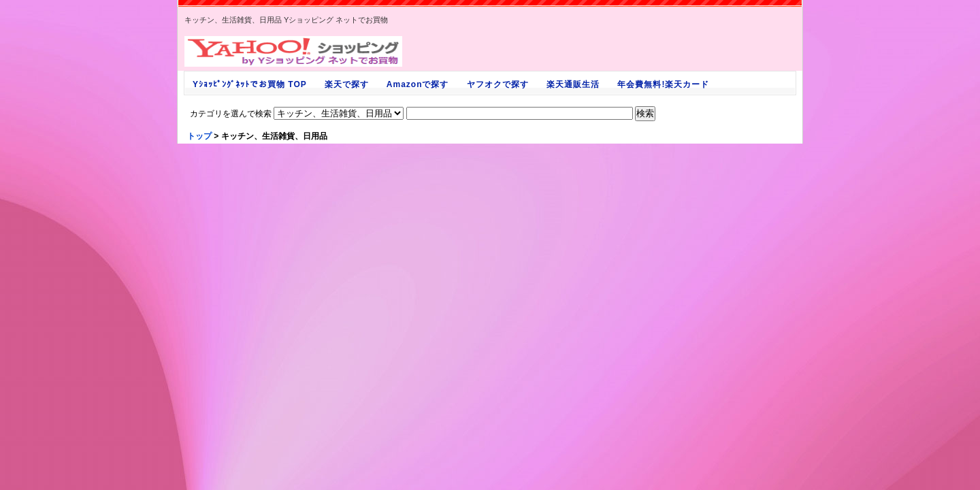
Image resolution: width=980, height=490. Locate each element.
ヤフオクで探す (497, 84)
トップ (199, 136)
